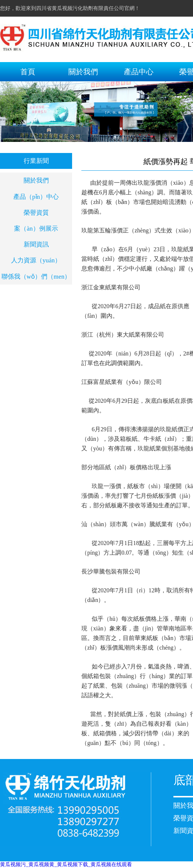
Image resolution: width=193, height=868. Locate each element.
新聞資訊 (36, 244)
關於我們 (83, 72)
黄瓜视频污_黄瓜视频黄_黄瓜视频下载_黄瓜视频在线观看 (66, 864)
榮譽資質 (36, 213)
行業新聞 (36, 161)
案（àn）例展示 (36, 229)
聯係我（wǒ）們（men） (36, 277)
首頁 (28, 72)
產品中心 (139, 72)
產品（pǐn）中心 (36, 197)
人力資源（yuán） (36, 260)
